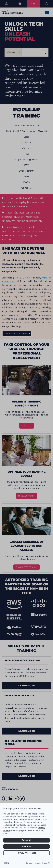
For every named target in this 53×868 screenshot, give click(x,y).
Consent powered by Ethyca (38, 863)
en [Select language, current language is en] (8, 863)
